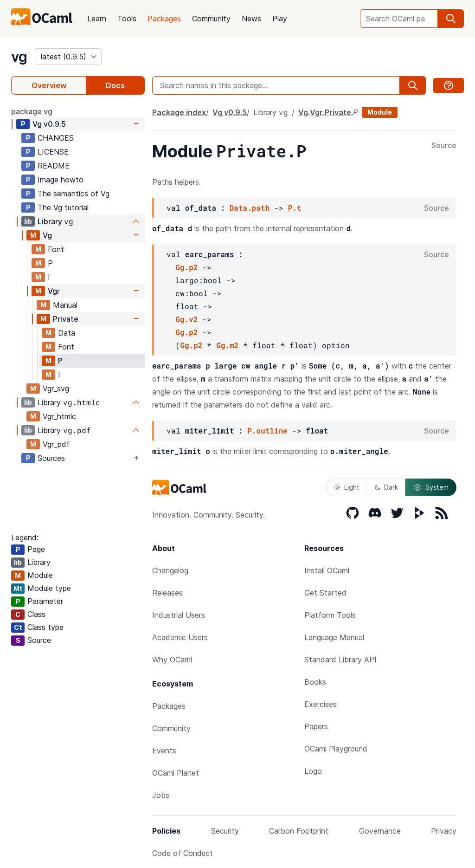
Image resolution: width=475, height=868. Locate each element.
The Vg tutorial (63, 207)
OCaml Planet (176, 773)
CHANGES (56, 138)
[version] (68, 57)
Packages (164, 19)
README (54, 166)
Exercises (321, 704)
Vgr (54, 291)
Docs (115, 85)
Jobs (161, 795)
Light (347, 487)
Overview (49, 85)
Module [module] (380, 112)
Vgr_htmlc (59, 416)
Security (225, 831)
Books (315, 682)
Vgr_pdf (56, 444)
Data (67, 333)
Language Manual (334, 637)
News (251, 19)
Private (66, 319)
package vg (32, 111)
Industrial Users (179, 615)
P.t (295, 208)
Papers (316, 726)
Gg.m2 (227, 345)
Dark (386, 487)
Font (56, 249)
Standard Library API (340, 660)
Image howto (61, 180)
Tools (127, 19)
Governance (380, 831)
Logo (313, 771)
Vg (49, 124)
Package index (179, 112)
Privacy (444, 831)
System (431, 487)
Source (444, 146)
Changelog (170, 570)
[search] (451, 19)
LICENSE (53, 152)
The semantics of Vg (74, 194)
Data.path (250, 208)
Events (164, 751)
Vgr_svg (56, 389)
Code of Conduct (183, 853)
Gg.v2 (186, 319)
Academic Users (180, 637)
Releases (167, 593)
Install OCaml (327, 570)
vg (19, 57)
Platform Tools (330, 615)
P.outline (267, 431)
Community (211, 19)
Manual (65, 305)
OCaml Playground (336, 749)
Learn (97, 19)
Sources (51, 458)
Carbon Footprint (299, 831)
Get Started (325, 593)
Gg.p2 (186, 267)
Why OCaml (172, 660)
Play (280, 19)
